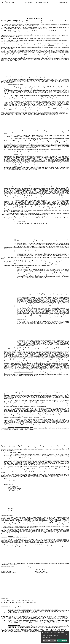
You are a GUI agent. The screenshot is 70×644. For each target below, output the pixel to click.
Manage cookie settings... (48, 637)
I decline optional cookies (50, 640)
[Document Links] (64, 2)
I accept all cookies (62, 640)
